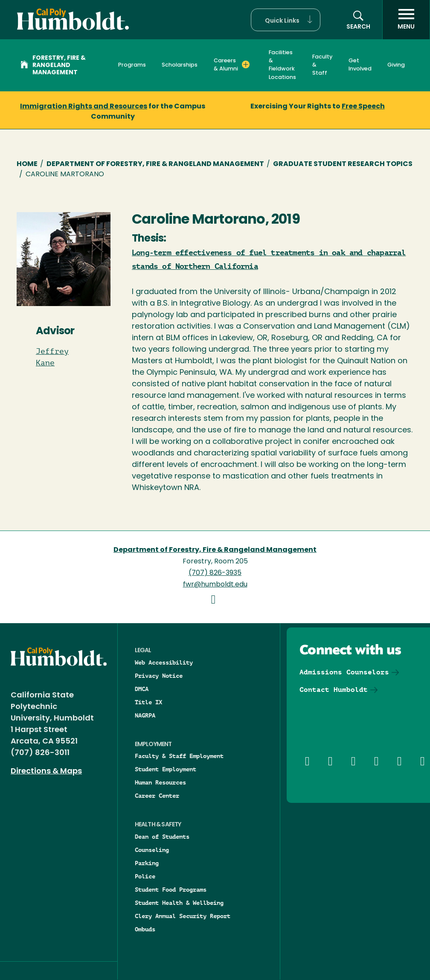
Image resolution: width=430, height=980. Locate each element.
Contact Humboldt (334, 690)
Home (27, 164)
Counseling (152, 850)
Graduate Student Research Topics (343, 164)
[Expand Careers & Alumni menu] (246, 64)
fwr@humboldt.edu (215, 585)
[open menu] (406, 20)
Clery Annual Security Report (183, 916)
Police (145, 876)
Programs (132, 65)
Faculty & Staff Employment (179, 756)
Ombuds (145, 929)
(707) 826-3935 (215, 573)
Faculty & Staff (322, 65)
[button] (286, 20)
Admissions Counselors (344, 672)
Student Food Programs (171, 890)
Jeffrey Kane (52, 357)
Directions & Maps (46, 771)
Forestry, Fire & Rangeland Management (53, 66)
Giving (396, 65)
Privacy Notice (159, 676)
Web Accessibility (164, 662)
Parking (147, 863)
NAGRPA (145, 715)
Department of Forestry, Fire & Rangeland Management (155, 164)
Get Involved (360, 65)
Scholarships (180, 65)
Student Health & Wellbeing (179, 903)
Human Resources (160, 782)
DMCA (142, 689)
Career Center (157, 796)
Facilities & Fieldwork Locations (282, 65)
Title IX (148, 702)
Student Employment (166, 769)
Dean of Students (162, 837)
